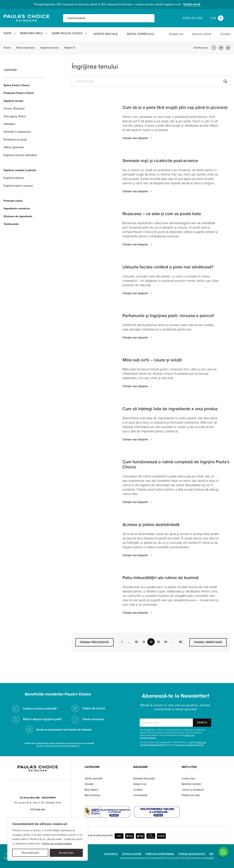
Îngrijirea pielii (38, 34)
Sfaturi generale (14, 147)
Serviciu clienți (202, 34)
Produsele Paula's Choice (19, 93)
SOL (212, 854)
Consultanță (140, 795)
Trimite (202, 723)
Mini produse (92, 795)
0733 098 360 (38, 810)
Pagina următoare (208, 642)
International (111, 854)
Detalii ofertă (192, 4)
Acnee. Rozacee (14, 108)
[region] (48, 839)
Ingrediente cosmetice (17, 208)
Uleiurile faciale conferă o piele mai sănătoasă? (168, 267)
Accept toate (66, 853)
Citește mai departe (138, 138)
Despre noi (176, 34)
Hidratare (10, 124)
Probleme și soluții (15, 140)
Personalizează (30, 853)
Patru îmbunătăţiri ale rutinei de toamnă (161, 578)
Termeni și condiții (132, 854)
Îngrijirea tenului (49, 48)
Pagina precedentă (94, 642)
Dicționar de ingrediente (18, 216)
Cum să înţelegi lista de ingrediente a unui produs (170, 409)
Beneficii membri (191, 784)
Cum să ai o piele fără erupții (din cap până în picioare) (175, 107)
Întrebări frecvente (144, 779)
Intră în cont (193, 18)
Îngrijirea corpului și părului (20, 170)
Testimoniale (11, 224)
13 (158, 642)
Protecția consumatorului (192, 854)
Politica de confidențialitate (57, 844)
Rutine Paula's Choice (17, 85)
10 (136, 642)
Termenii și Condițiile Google (189, 745)
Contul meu (188, 779)
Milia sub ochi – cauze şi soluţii (152, 360)
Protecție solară (13, 201)
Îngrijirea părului (14, 178)
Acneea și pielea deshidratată (151, 525)
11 (144, 642)
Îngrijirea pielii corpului (18, 186)
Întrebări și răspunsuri (17, 132)
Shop (10, 34)
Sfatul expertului (152, 34)
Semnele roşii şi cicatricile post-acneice (160, 161)
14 (166, 642)
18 (180, 642)
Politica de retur (191, 795)
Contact (225, 34)
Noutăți (89, 784)
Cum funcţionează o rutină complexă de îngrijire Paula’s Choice (176, 464)
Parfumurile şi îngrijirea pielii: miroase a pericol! (168, 316)
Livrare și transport (193, 790)
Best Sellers (91, 790)
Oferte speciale (117, 34)
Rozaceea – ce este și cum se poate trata (162, 214)
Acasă (7, 48)
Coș (217, 18)
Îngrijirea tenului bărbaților (20, 155)
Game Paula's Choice (78, 34)
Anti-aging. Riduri (15, 116)
